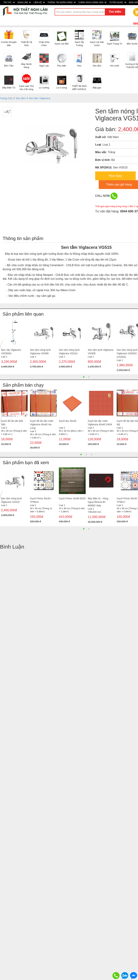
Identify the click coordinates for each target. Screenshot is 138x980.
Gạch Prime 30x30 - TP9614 (41, 500)
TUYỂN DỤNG (118, 2)
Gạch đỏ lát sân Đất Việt (12, 423)
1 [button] (84, 377)
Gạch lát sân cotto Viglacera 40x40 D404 (100, 423)
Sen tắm (21, 98)
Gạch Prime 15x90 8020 (72, 498)
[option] (14, 344)
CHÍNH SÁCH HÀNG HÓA (92, 2)
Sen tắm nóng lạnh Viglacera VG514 (69, 352)
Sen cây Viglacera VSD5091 (11, 352)
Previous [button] (1, 346)
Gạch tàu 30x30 (68, 421)
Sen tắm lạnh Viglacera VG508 (101, 352)
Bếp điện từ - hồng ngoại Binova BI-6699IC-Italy (98, 502)
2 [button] (89, 377)
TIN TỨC (9, 2)
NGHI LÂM (24, 2)
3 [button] (92, 454)
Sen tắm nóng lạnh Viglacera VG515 (11, 500)
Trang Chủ (6, 98)
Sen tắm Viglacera (39, 98)
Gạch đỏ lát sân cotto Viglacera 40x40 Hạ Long (42, 424)
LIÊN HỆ (39, 2)
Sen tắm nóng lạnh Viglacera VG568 (40, 352)
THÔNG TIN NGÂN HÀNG (62, 2)
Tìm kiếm (115, 12)
